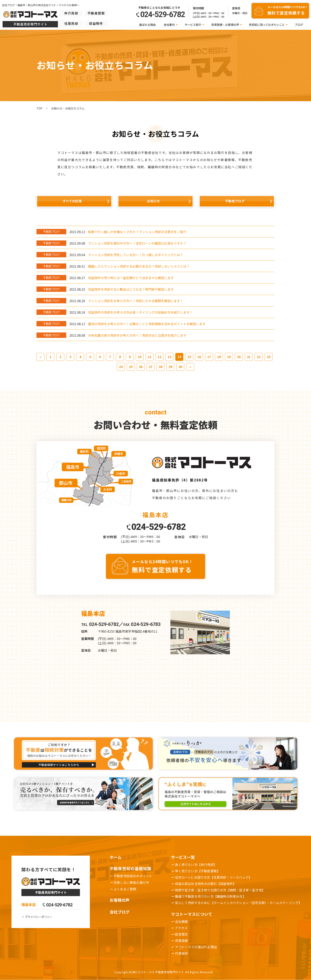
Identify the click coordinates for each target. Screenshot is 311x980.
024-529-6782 (158, 527)
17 (209, 357)
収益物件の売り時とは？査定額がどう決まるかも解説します (131, 278)
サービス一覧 (183, 857)
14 (179, 357)
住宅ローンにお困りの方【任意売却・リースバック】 (213, 877)
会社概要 (181, 921)
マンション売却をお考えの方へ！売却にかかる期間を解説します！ (136, 301)
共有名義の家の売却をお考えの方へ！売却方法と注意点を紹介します (137, 335)
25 (131, 367)
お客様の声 (120, 900)
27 (151, 367)
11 (150, 357)
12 (159, 357)
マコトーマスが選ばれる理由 (196, 947)
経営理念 (181, 934)
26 (141, 367)
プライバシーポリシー (39, 917)
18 (219, 357)
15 (189, 357)
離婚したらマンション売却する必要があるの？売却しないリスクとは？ (139, 266)
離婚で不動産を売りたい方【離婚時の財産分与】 (210, 896)
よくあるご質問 (125, 889)
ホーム (116, 857)
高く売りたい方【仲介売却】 (196, 865)
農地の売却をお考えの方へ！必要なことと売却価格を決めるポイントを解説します (147, 324)
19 (229, 357)
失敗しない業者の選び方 (131, 882)
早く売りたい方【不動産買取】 (197, 871)
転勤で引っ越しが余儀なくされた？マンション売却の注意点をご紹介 (137, 232)
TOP (39, 108)
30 (180, 367)
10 (140, 357)
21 (249, 357)
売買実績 (181, 941)
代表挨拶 (181, 953)
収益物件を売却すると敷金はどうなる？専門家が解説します (131, 289)
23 (269, 357)
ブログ (299, 25)
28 (160, 367)
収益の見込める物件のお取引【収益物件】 (205, 884)
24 (121, 367)
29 (170, 367)
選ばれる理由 (147, 25)
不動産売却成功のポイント (133, 876)
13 (169, 357)
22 (259, 357)
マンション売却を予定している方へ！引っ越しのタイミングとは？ (136, 255)
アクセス (181, 928)
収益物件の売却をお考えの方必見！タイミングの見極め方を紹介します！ (140, 312)
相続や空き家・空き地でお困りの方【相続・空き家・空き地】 (220, 890)
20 (239, 357)
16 (199, 357)
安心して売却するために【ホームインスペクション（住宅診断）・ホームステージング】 (238, 903)
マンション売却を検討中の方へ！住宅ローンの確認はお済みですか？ (137, 243)
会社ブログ (120, 912)
